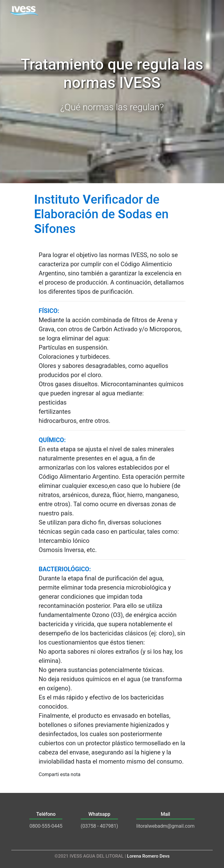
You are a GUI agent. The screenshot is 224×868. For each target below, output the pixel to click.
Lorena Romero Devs (148, 856)
